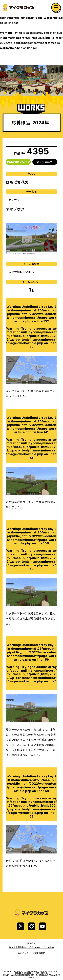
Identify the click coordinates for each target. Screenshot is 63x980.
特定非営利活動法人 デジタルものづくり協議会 (32, 947)
